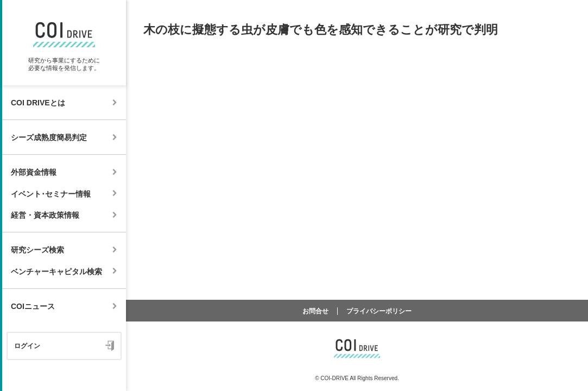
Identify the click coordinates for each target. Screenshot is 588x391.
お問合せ (315, 311)
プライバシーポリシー (379, 311)
